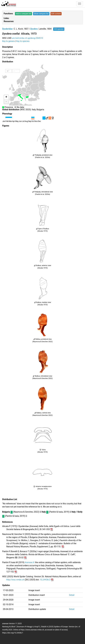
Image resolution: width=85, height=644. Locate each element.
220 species (59, 29)
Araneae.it (29, 562)
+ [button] (6, 97)
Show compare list (41, 14)
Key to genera (8, 41)
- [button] (6, 102)
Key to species (23, 41)
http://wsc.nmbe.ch (15, 580)
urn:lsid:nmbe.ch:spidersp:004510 (28, 38)
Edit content (56, 14)
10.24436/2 (45, 580)
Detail (72, 595)
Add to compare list (23, 14)
